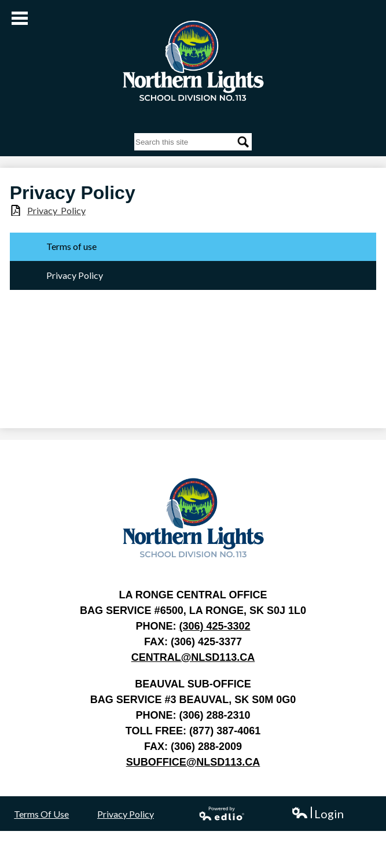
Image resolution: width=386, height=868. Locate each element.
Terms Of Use (41, 814)
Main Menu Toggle (20, 18)
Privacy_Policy (56, 210)
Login (317, 814)
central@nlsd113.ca (193, 657)
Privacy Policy (126, 814)
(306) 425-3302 (214, 626)
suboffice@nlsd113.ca (193, 762)
